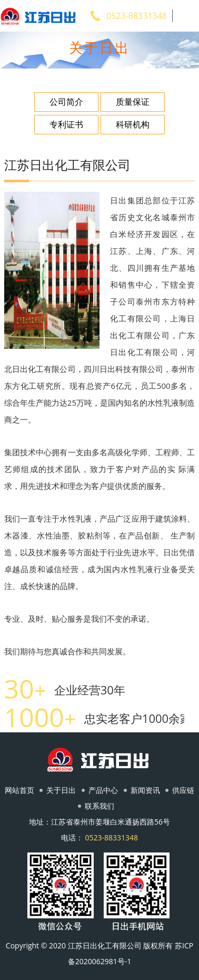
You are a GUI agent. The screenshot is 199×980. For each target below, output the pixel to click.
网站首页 (19, 790)
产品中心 (103, 790)
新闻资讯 (145, 790)
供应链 (183, 790)
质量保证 (133, 102)
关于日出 (61, 790)
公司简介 (66, 102)
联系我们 (100, 806)
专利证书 (66, 124)
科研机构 (133, 124)
